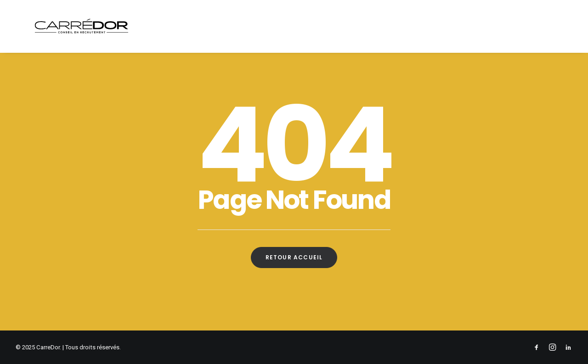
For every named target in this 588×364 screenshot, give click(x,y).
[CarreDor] (74, 28)
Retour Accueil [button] (294, 257)
